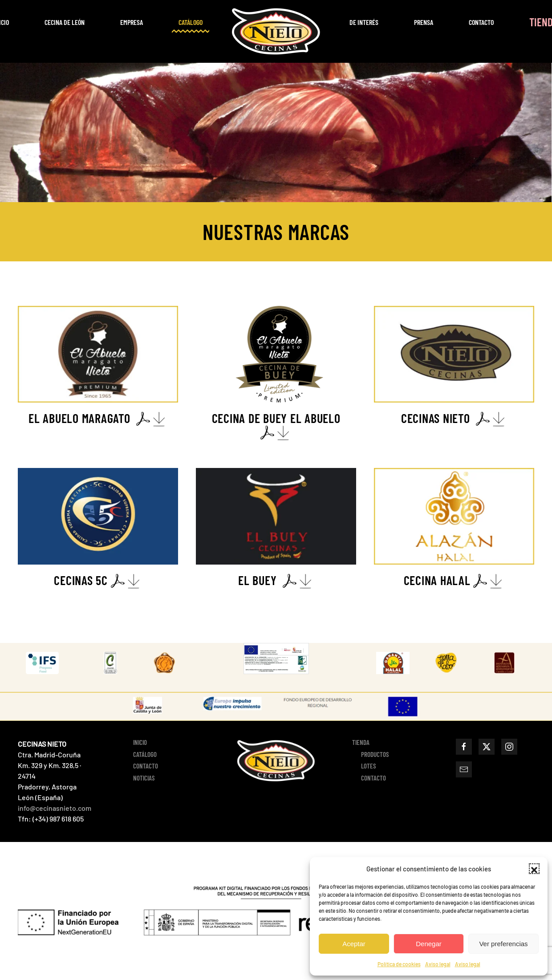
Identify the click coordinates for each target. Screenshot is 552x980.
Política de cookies (399, 964)
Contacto (481, 22)
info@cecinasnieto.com (55, 808)
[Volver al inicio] (276, 31)
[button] (534, 869)
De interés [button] (364, 22)
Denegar (429, 944)
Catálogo (191, 22)
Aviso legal (438, 964)
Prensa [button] (424, 22)
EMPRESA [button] (132, 22)
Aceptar (354, 944)
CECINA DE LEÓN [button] (65, 22)
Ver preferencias (503, 944)
